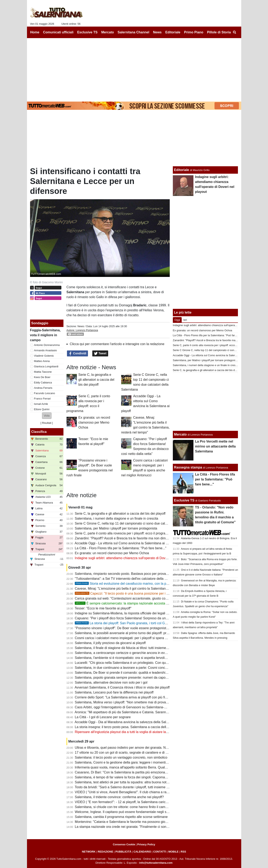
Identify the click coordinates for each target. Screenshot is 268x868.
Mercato (180, 434)
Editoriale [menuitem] (173, 32)
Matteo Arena (42, 361)
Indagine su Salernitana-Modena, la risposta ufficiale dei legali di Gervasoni (130, 613)
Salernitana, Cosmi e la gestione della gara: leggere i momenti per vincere (129, 762)
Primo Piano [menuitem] (194, 32)
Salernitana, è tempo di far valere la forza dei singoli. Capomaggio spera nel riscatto (136, 777)
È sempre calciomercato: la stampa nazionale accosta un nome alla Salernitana (139, 603)
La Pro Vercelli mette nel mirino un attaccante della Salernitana (215, 446)
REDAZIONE (105, 852)
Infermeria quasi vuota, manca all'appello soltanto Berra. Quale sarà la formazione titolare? (141, 767)
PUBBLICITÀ (123, 852)
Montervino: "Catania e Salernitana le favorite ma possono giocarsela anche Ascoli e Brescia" (143, 822)
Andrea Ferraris (43, 388)
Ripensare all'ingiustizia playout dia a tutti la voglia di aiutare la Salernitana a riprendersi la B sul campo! (150, 732)
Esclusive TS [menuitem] (87, 32)
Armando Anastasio (45, 350)
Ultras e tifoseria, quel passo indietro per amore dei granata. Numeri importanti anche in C (140, 748)
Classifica (39, 432)
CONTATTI (160, 852)
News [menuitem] (157, 32)
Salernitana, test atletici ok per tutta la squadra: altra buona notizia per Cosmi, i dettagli (138, 782)
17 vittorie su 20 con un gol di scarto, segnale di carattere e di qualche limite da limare (137, 753)
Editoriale (182, 170)
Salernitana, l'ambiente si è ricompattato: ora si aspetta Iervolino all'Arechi (129, 658)
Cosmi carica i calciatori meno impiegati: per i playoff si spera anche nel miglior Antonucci (140, 638)
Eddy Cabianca (43, 382)
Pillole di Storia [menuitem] (219, 32)
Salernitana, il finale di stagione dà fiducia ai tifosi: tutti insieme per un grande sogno (136, 648)
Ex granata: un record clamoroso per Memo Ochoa (94, 422)
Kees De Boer (42, 377)
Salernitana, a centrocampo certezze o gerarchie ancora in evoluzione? (127, 653)
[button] (47, 416)
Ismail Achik (41, 404)
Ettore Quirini (42, 409)
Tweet (100, 354)
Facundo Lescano (44, 393)
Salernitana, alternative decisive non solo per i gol (111, 682)
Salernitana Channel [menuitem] (133, 32)
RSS (183, 852)
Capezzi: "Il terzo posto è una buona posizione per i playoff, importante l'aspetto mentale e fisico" (153, 593)
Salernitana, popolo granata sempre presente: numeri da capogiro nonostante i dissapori (139, 678)
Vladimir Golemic (44, 356)
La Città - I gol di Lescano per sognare (103, 717)
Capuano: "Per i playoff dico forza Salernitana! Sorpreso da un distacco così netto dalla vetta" (143, 618)
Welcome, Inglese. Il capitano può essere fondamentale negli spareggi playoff (131, 812)
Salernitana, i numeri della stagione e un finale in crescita (116, 518)
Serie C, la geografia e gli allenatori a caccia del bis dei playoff (96, 380)
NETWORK (89, 852)
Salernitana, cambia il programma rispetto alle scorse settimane (121, 817)
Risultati (47, 423)
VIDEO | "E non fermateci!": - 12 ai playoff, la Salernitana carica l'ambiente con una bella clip (142, 802)
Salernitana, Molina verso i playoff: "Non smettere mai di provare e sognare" (130, 702)
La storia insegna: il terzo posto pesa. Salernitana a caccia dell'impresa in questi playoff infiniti (143, 727)
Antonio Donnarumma (47, 345)
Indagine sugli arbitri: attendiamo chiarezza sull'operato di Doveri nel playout (130, 558)
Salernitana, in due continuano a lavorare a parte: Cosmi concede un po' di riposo (134, 668)
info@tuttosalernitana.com (156, 863)
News (81, 326)
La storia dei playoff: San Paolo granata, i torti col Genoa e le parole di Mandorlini (141, 623)
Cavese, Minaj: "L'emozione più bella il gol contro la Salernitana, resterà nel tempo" (135, 589)
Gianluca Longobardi (46, 366)
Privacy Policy (146, 844)
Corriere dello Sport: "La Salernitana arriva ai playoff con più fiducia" (124, 697)
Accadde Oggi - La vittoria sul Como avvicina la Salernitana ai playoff (125, 543)
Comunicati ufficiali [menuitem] (58, 32)
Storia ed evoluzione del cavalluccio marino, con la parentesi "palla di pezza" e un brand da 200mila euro (159, 584)
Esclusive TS (184, 500)
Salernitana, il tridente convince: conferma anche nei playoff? (119, 797)
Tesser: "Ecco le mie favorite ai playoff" (103, 608)
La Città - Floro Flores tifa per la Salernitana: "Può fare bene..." (121, 548)
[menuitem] (235, 32)
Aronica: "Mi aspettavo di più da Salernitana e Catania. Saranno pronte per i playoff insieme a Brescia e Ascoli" (155, 712)
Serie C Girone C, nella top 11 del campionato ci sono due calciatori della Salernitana (137, 523)
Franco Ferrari (42, 399)
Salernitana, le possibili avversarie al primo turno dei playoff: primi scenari (128, 633)
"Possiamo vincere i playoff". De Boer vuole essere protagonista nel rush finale (132, 628)
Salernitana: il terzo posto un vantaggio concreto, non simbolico (121, 757)
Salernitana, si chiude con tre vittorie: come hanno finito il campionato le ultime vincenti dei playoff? (147, 807)
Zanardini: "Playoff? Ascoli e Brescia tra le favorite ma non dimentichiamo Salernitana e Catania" (145, 538)
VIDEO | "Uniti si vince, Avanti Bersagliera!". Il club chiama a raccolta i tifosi (130, 792)
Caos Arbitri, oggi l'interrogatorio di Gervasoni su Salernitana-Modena (125, 707)
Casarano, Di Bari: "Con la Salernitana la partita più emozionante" (123, 772)
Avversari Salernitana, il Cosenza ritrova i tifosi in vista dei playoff (122, 687)
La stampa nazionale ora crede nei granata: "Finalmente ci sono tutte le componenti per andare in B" (148, 827)
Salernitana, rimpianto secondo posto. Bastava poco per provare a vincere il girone (135, 574)
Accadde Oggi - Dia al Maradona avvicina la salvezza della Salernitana (126, 722)
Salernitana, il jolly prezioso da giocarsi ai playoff (110, 643)
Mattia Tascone (43, 372)
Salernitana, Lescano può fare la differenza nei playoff (114, 692)
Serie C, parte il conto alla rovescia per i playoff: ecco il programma (124, 533)
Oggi (177, 320)
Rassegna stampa (188, 467)
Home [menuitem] (35, 32)
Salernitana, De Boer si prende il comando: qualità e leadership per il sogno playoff (135, 673)
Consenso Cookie (124, 844)
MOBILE (173, 852)
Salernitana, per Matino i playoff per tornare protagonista (116, 528)
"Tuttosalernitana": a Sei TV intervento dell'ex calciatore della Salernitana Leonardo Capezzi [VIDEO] (148, 579)
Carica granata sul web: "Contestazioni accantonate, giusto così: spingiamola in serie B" (139, 598)
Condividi (77, 354)
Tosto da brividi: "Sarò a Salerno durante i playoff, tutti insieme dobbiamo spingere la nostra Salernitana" (151, 787)
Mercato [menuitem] (107, 32)
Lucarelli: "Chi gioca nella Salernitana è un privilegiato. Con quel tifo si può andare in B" (139, 663)
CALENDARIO (142, 852)
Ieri (185, 320)
